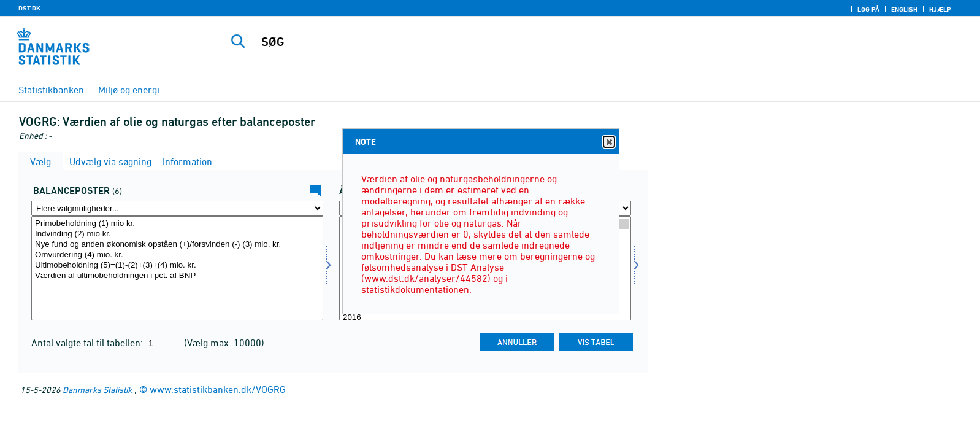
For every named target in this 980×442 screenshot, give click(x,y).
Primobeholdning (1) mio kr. (177, 224)
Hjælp (940, 9)
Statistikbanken (51, 90)
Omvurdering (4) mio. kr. (177, 255)
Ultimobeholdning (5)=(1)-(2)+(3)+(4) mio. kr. (177, 266)
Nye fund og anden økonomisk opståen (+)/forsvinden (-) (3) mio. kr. (177, 245)
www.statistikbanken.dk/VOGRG (218, 389)
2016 (485, 318)
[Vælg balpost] (177, 268)
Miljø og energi (129, 90)
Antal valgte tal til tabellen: (88, 343)
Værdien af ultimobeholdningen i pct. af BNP (177, 276)
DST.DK (29, 8)
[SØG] (562, 42)
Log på (868, 9)
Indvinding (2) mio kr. (177, 234)
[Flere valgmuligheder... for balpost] (177, 208)
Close (608, 142)
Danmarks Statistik (97, 390)
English (904, 9)
